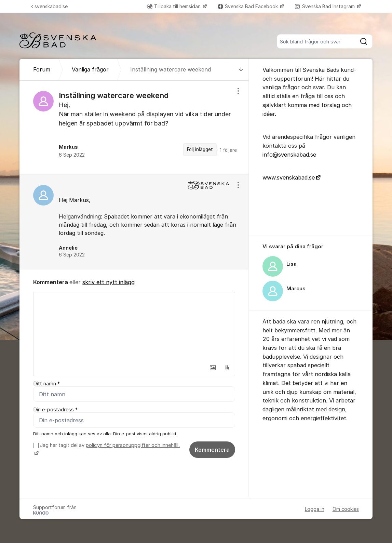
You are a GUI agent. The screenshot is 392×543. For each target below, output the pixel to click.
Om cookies (346, 509)
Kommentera (212, 450)
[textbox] (134, 327)
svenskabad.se (49, 6)
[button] (213, 368)
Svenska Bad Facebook (248, 6)
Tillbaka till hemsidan (174, 6)
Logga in (315, 509)
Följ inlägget (200, 149)
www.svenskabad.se (289, 177)
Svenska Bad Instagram (326, 6)
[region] (134, 128)
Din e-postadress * (55, 410)
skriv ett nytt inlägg (109, 282)
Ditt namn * (46, 384)
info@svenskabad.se (289, 155)
